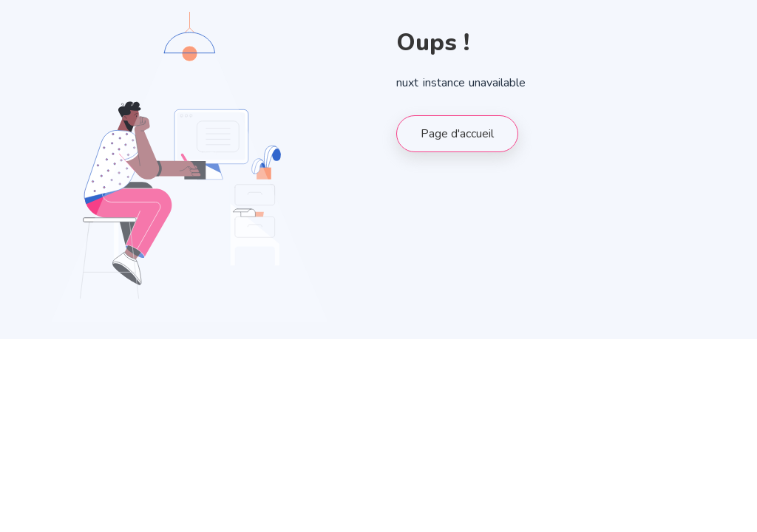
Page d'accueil (457, 134)
